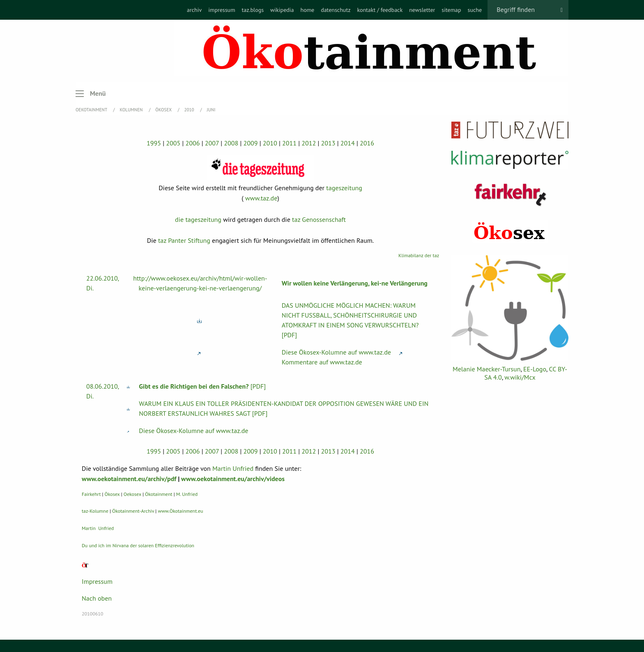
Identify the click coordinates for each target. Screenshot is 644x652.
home (307, 10)
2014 (348, 143)
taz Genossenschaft (319, 219)
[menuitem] (194, 10)
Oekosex (132, 494)
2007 (212, 143)
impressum (222, 10)
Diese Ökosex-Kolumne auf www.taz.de (336, 352)
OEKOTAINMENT (92, 110)
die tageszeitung (198, 219)
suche (475, 10)
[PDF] (202, 386)
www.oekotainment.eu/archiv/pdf (129, 479)
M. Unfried (187, 494)
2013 (328, 143)
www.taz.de (261, 198)
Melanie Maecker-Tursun (486, 369)
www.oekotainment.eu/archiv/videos (233, 479)
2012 (309, 143)
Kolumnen (132, 110)
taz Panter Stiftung (184, 240)
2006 (193, 143)
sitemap (451, 10)
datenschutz (336, 10)
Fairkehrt (91, 494)
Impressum (97, 581)
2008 (231, 143)
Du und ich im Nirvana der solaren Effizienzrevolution (138, 545)
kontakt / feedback (380, 10)
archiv (194, 10)
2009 (251, 143)
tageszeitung (344, 188)
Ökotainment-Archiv (133, 511)
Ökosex (164, 110)
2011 (289, 143)
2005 (173, 143)
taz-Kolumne (95, 511)
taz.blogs (253, 10)
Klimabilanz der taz (419, 255)
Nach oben (97, 598)
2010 (190, 110)
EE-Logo (535, 369)
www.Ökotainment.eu (180, 511)
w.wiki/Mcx (520, 377)
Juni (211, 110)
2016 (367, 143)
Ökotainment (159, 494)
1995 (154, 143)
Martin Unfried (233, 468)
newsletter (422, 10)
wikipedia (282, 10)
